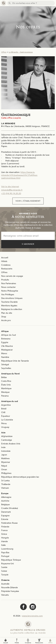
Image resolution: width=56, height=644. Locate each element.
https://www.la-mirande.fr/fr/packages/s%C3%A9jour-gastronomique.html (19, 175)
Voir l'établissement (28, 201)
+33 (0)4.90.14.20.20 (11, 194)
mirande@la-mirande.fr (12, 190)
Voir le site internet (10, 187)
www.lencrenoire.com (32, 616)
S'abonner (28, 244)
